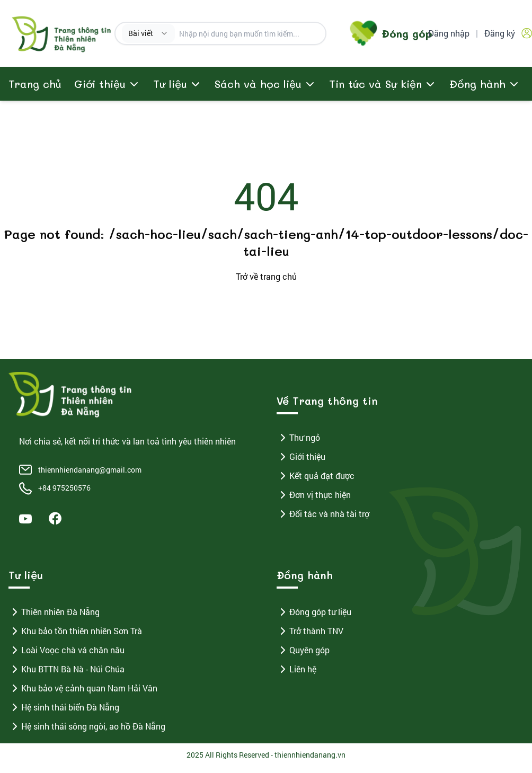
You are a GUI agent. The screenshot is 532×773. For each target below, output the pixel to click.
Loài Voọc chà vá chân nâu (66, 650)
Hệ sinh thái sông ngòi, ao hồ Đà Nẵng (87, 726)
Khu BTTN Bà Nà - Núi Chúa (66, 669)
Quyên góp (303, 650)
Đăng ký (500, 33)
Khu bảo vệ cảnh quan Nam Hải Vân (83, 688)
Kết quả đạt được (316, 476)
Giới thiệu (301, 457)
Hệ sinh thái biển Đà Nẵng (64, 707)
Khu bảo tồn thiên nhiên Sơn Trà (75, 631)
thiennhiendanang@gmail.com (90, 470)
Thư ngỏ (298, 438)
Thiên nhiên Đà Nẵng (54, 612)
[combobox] (148, 33)
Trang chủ (35, 84)
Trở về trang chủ (266, 276)
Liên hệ (296, 669)
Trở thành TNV (310, 631)
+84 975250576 (64, 488)
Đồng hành (477, 84)
